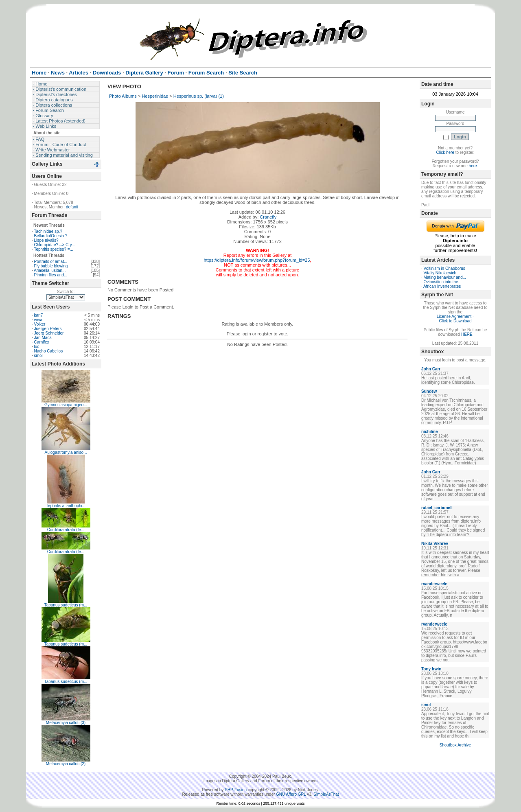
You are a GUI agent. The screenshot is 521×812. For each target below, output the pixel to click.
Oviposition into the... (443, 282)
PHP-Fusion (236, 790)
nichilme (430, 432)
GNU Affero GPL (291, 794)
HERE (467, 334)
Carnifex (42, 342)
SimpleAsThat (326, 794)
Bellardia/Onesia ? (51, 236)
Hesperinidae (155, 96)
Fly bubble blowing (51, 266)
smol (38, 356)
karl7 (39, 315)
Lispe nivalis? (46, 240)
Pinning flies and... (51, 275)
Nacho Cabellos (49, 351)
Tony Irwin (431, 669)
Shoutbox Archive (455, 745)
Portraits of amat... (51, 262)
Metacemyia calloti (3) (66, 723)
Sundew (429, 391)
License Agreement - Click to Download (455, 319)
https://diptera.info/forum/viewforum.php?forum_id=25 (257, 260)
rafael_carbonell (437, 508)
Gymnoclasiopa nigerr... (66, 405)
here (473, 166)
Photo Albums (123, 96)
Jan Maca (43, 338)
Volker (40, 324)
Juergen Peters (48, 329)
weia (38, 320)
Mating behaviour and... (445, 277)
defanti (72, 207)
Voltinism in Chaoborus (444, 268)
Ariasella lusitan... (50, 270)
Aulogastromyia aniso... (66, 452)
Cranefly (268, 217)
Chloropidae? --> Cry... (55, 245)
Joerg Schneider (49, 333)
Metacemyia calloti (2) (66, 764)
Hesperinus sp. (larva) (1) (199, 96)
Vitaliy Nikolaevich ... (442, 273)
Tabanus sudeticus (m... (66, 605)
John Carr (431, 369)
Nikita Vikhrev (435, 544)
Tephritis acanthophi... (66, 506)
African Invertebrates (442, 286)
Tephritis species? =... (53, 249)
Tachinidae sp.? (48, 231)
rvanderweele (434, 584)
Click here (445, 152)
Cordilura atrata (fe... (66, 530)
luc (37, 347)
